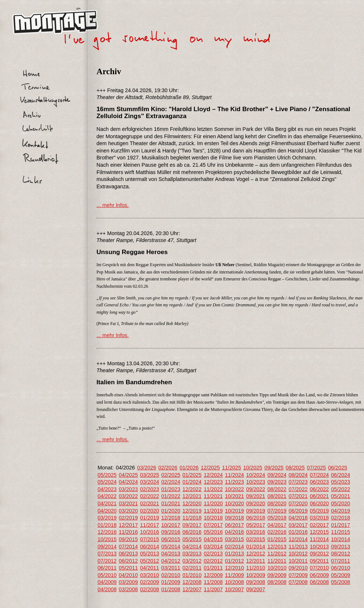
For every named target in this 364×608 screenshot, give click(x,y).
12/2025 (210, 468)
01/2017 (341, 525)
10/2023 (256, 482)
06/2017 (234, 525)
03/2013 (192, 554)
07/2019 (277, 511)
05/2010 (107, 575)
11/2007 (213, 589)
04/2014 (192, 547)
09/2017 (192, 525)
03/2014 (213, 547)
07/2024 (319, 475)
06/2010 (341, 568)
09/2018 (234, 518)
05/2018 (277, 518)
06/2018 (256, 518)
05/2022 (341, 489)
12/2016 (107, 532)
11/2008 (213, 582)
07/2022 (298, 489)
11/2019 (213, 511)
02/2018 (341, 518)
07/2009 (298, 575)
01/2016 (298, 532)
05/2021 (341, 496)
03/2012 (192, 561)
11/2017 (149, 525)
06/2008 (319, 582)
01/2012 (234, 561)
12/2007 (192, 589)
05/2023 (341, 482)
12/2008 (192, 582)
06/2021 (319, 496)
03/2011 (171, 568)
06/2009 (319, 575)
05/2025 (107, 475)
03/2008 (128, 589)
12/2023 (213, 482)
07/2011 (341, 561)
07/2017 (213, 525)
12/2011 (256, 561)
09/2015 (128, 539)
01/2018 (107, 525)
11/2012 (277, 554)
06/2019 (298, 511)
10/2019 (234, 511)
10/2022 (234, 489)
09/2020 (256, 503)
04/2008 (107, 589)
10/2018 (213, 518)
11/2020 (213, 503)
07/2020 (298, 503)
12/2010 (234, 568)
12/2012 (256, 554)
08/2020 (277, 503)
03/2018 (319, 518)
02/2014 (234, 547)
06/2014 (149, 547)
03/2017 (298, 525)
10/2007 (234, 589)
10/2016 (149, 532)
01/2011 (213, 568)
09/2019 (256, 511)
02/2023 (149, 489)
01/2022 (171, 496)
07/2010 (319, 568)
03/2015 (234, 539)
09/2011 (319, 561)
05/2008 (341, 582)
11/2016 (128, 532)
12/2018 (171, 518)
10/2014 (341, 539)
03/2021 (128, 503)
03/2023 (128, 489)
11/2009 (234, 575)
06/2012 (128, 561)
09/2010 (298, 568)
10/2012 (298, 554)
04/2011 (149, 568)
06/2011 (107, 568)
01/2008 (171, 589)
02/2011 (192, 568)
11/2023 (234, 482)
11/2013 (298, 547)
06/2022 (319, 489)
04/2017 (277, 525)
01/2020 (171, 511)
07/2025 (316, 468)
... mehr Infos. (113, 205)
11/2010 (256, 568)
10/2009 (256, 575)
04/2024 (128, 482)
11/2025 (231, 468)
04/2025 (128, 475)
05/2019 (319, 511)
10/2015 (107, 539)
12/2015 (319, 532)
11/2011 (277, 561)
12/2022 (192, 489)
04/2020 (107, 511)
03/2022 (128, 496)
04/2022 (107, 496)
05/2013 (149, 554)
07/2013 (107, 554)
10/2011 (298, 561)
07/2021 (298, 496)
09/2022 (256, 489)
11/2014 (319, 539)
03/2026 (147, 468)
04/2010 (128, 575)
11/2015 (341, 532)
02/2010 (171, 575)
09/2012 (319, 554)
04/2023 (107, 489)
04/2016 (234, 532)
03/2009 (128, 582)
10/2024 (256, 475)
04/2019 (341, 511)
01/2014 (256, 547)
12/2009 (213, 575)
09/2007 (256, 589)
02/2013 (213, 554)
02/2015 (256, 539)
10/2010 (277, 568)
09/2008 (256, 582)
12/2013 (277, 547)
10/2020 (234, 503)
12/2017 (128, 525)
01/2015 (277, 539)
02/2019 (128, 518)
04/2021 (107, 503)
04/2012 (171, 561)
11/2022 (213, 489)
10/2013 (319, 547)
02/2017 (319, 525)
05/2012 (149, 561)
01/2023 (171, 489)
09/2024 (277, 475)
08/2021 (277, 496)
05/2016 (213, 532)
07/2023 (298, 482)
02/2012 (213, 561)
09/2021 (256, 496)
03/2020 (128, 511)
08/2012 (341, 554)
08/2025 (295, 468)
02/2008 (149, 589)
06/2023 (319, 482)
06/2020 (319, 503)
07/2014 (128, 547)
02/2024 (171, 482)
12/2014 (298, 539)
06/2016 (192, 532)
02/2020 (149, 511)
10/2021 (234, 496)
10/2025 (253, 468)
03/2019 (107, 518)
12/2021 (192, 496)
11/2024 (234, 475)
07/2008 (298, 582)
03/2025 (149, 475)
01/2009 (171, 582)
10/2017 (171, 525)
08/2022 (277, 489)
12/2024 (213, 475)
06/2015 (171, 539)
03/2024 (149, 482)
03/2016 (256, 532)
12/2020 (192, 503)
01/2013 (234, 554)
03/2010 (149, 575)
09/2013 (341, 547)
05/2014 (171, 547)
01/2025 (192, 475)
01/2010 (192, 575)
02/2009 (149, 582)
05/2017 (256, 525)
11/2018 (192, 518)
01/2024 (192, 482)
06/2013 (128, 554)
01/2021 (171, 503)
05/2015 (192, 539)
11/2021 (213, 496)
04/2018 (298, 518)
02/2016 (277, 532)
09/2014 (107, 547)
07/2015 (149, 539)
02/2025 (171, 475)
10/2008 (234, 582)
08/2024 (298, 475)
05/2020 (341, 503)
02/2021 (149, 503)
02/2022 (149, 496)
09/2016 (171, 532)
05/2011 (128, 568)
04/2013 (171, 554)
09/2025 (274, 468)
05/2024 (107, 482)
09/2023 (277, 482)
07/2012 (107, 561)
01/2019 (149, 518)
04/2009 (107, 582)
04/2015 (213, 539)
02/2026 (168, 468)
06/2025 (338, 468)
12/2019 (192, 511)
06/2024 (341, 475)
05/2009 (341, 575)
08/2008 (277, 582)
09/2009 (277, 575)
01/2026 (189, 468)
